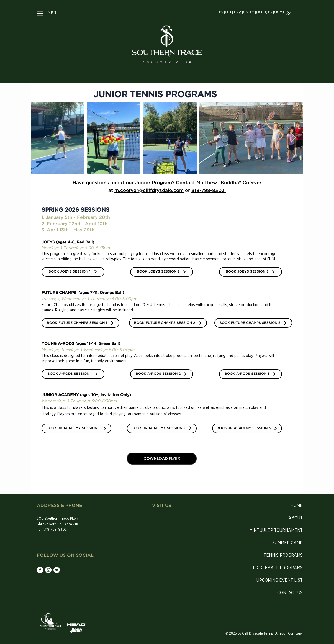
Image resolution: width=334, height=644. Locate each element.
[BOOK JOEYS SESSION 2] (162, 272)
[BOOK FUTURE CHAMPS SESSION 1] (80, 323)
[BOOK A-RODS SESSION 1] (73, 374)
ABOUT (296, 518)
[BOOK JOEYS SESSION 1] (73, 272)
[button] (40, 13)
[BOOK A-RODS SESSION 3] (251, 374)
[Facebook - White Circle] (40, 570)
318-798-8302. (209, 191)
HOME (297, 506)
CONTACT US (290, 593)
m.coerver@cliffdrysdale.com (149, 191)
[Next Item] (293, 138)
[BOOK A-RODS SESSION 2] (162, 374)
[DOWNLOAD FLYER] (162, 459)
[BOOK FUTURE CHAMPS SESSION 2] (168, 323)
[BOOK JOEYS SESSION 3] (251, 272)
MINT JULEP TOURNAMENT (276, 530)
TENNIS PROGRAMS (283, 555)
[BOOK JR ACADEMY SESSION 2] (162, 428)
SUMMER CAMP (287, 543)
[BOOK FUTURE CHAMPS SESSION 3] (253, 323)
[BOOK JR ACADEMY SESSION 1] (76, 428)
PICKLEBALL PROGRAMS (278, 568)
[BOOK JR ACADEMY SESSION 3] (247, 428)
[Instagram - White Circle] (48, 570)
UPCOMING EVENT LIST (280, 580)
